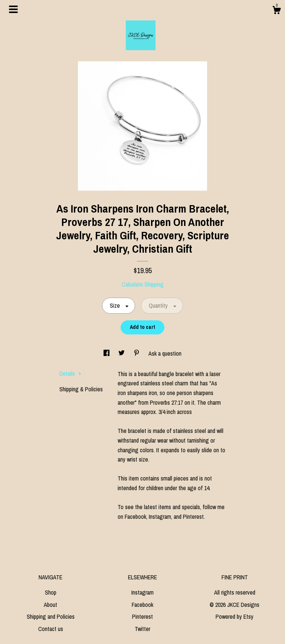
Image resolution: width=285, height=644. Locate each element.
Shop (51, 592)
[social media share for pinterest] (137, 353)
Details (70, 373)
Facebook (142, 605)
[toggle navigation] (13, 9)
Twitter (142, 629)
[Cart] (276, 11)
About (50, 605)
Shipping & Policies (81, 389)
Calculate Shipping (143, 284)
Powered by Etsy (235, 617)
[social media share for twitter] (122, 353)
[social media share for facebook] (107, 353)
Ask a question (165, 353)
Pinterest (142, 617)
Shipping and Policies (51, 617)
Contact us (51, 629)
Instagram (142, 592)
